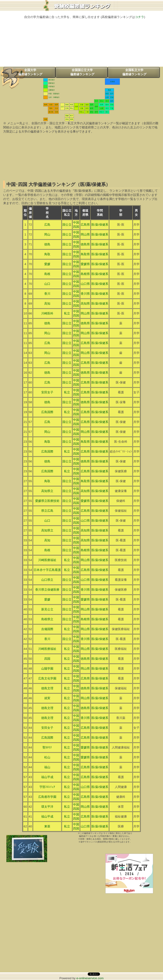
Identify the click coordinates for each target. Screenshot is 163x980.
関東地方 (52, 83)
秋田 (107, 94)
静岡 (96, 112)
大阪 (82, 108)
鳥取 (72, 105)
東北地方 (52, 80)
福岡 (57, 105)
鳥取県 (85, 254)
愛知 (92, 112)
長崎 (46, 105)
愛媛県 (85, 264)
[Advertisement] (81, 44)
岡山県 (85, 234)
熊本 (51, 108)
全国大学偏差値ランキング (30, 72)
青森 (109, 90)
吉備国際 (47, 629)
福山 (47, 767)
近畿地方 (52, 90)
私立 (67, 313)
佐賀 (51, 105)
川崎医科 (47, 313)
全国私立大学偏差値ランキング (134, 72)
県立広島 (47, 511)
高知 (67, 119)
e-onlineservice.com (90, 978)
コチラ (140, 17)
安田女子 (47, 392)
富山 (102, 101)
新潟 (107, 101)
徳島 (72, 119)
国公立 (67, 225)
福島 (112, 101)
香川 (72, 116)
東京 (107, 112)
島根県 (85, 274)
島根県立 (47, 619)
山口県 (85, 284)
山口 (62, 107)
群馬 (102, 105)
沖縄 (46, 119)
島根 (67, 105)
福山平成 (47, 777)
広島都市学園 (47, 797)
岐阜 (92, 108)
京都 (82, 105)
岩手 (112, 94)
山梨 (102, 108)
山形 (107, 97)
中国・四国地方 (54, 94)
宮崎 (57, 112)
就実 (47, 698)
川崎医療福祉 (47, 560)
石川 (96, 101)
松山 (47, 757)
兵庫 (76, 107)
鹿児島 (51, 112)
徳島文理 (47, 688)
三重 (87, 112)
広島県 (85, 225)
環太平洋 (47, 807)
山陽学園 (47, 669)
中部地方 (52, 86)
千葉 (112, 108)
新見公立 (47, 609)
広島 (67, 108)
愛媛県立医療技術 (47, 501)
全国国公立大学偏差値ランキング (82, 72)
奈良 (87, 108)
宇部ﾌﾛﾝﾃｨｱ (47, 787)
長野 (96, 107)
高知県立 (47, 491)
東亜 (47, 826)
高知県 (85, 304)
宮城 (112, 97)
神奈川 (102, 112)
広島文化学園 (47, 678)
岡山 (72, 108)
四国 (47, 659)
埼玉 (107, 108)
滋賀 (87, 105)
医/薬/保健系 (100, 225)
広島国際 (47, 412)
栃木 (107, 105)
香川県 (85, 294)
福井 (92, 105)
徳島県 (85, 244)
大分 (57, 108)
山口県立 (47, 580)
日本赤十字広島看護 (47, 570)
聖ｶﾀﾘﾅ (47, 747)
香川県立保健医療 (47, 590)
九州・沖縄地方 (54, 97)
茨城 (112, 105)
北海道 (112, 82)
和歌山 (82, 112)
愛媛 (67, 116)
